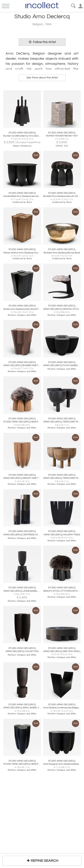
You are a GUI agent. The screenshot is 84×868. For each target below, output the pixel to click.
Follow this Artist (42, 42)
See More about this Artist (42, 78)
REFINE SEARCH (42, 861)
